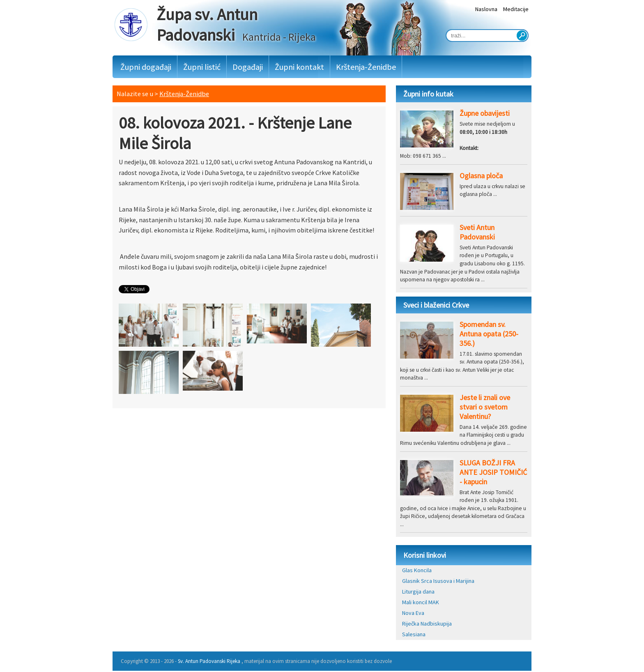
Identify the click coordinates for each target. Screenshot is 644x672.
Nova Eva (413, 613)
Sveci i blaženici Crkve (436, 305)
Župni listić (202, 67)
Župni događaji (146, 67)
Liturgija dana (418, 591)
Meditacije (516, 9)
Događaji (248, 67)
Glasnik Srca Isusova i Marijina (438, 581)
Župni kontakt (299, 67)
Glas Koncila (417, 570)
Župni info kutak (428, 94)
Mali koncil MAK (421, 602)
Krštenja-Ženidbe (366, 67)
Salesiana (414, 634)
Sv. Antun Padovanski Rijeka (209, 661)
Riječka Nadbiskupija (427, 624)
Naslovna (486, 9)
